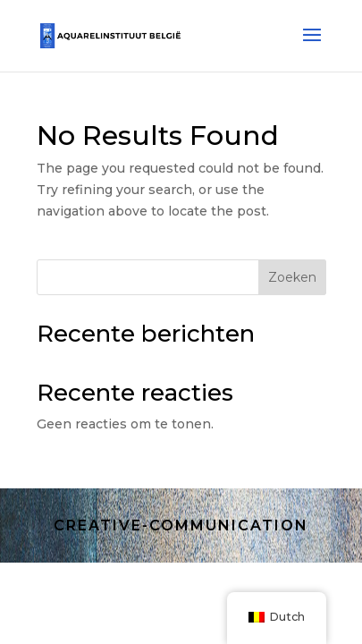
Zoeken (292, 277)
